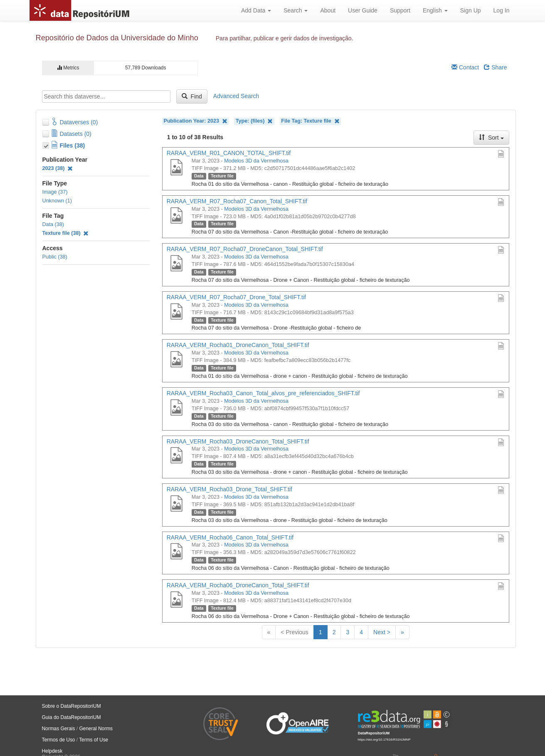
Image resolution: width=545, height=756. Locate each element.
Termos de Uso (59, 740)
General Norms (96, 729)
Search (296, 10)
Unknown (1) (57, 201)
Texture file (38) (66, 233)
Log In (502, 10)
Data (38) (53, 224)
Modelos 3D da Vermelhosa (256, 161)
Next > (382, 632)
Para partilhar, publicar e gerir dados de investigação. (285, 38)
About (328, 10)
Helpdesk (52, 751)
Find (192, 96)
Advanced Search (236, 96)
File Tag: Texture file (310, 121)
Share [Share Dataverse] (495, 67)
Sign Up (471, 10)
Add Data (256, 10)
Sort (491, 138)
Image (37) (55, 192)
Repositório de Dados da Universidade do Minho (117, 38)
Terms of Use (94, 740)
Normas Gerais (59, 729)
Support (400, 10)
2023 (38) (58, 168)
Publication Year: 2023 (196, 121)
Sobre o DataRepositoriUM (72, 706)
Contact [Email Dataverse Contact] (465, 67)
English (435, 10)
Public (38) (55, 257)
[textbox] (106, 96)
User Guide (363, 10)
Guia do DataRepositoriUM (72, 717)
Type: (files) (254, 121)
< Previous (295, 632)
